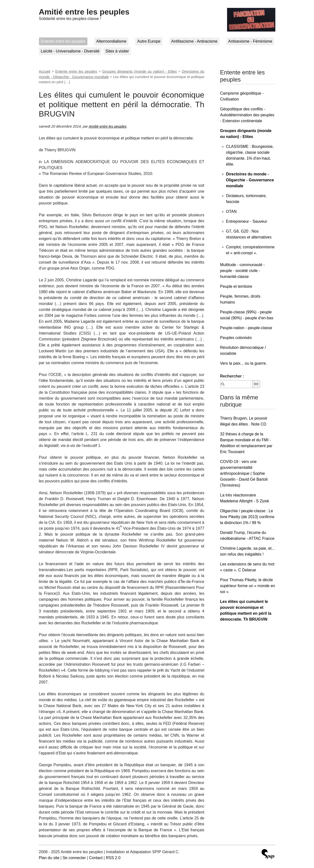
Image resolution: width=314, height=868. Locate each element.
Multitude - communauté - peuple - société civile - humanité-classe (242, 271)
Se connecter (74, 858)
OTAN (231, 212)
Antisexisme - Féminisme (250, 41)
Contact (96, 858)
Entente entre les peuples (63, 41)
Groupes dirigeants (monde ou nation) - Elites (140, 71)
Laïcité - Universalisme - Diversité (70, 51)
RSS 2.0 (113, 858)
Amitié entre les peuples (84, 12)
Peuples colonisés (236, 338)
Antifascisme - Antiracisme (194, 41)
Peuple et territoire (236, 286)
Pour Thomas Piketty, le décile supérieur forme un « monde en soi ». (248, 586)
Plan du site (49, 858)
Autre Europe (149, 41)
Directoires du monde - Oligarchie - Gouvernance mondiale (250, 180)
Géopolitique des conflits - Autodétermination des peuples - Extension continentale (247, 115)
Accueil (45, 71)
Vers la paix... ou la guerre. (244, 363)
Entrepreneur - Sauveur (247, 221)
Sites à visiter (117, 51)
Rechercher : (232, 376)
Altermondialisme (111, 41)
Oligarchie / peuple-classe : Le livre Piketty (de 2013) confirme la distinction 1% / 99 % (247, 517)
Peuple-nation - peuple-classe (246, 328)
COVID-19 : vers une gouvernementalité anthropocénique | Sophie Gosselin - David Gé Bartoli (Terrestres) (244, 473)
